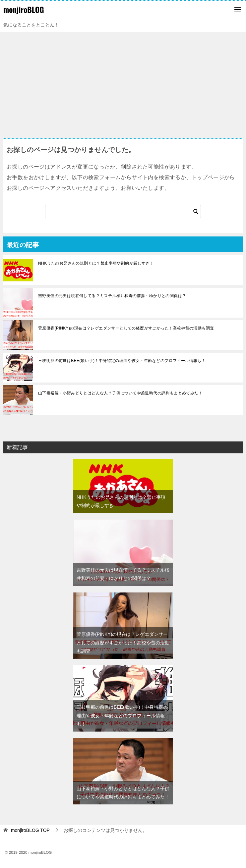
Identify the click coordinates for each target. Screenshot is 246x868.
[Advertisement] (123, 81)
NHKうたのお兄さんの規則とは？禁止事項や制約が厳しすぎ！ (96, 263)
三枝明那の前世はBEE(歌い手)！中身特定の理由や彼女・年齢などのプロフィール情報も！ (122, 361)
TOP (30, 830)
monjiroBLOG (24, 10)
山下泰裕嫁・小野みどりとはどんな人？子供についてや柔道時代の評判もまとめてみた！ (120, 393)
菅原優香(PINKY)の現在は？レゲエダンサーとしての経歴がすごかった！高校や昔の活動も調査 (126, 328)
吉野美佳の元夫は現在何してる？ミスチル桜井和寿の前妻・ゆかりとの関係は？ (112, 296)
